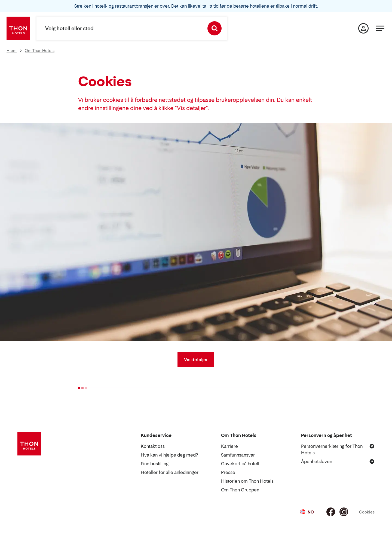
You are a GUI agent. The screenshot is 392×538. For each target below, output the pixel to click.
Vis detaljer (196, 360)
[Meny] (380, 28)
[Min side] (363, 28)
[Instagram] (344, 512)
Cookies (367, 512)
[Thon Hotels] (18, 28)
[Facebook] (331, 512)
